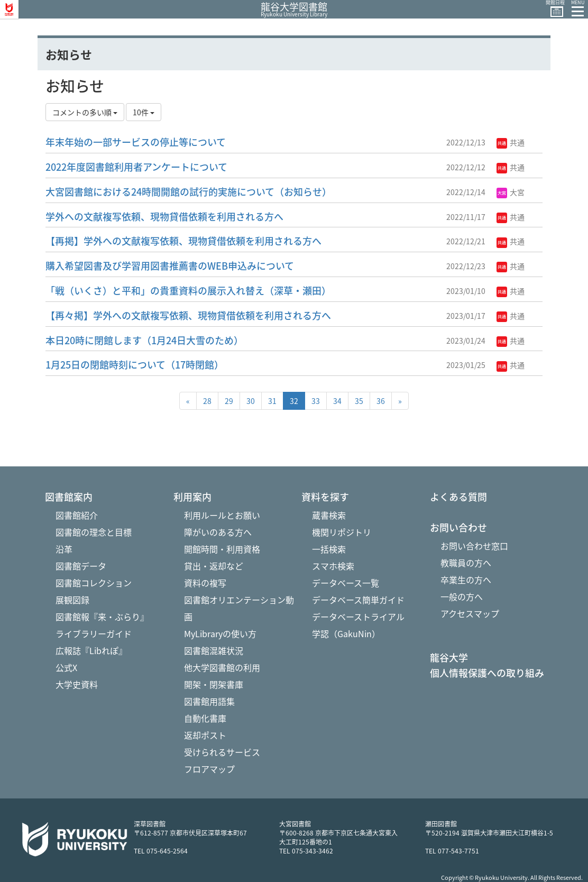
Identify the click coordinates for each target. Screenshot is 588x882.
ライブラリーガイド (94, 633)
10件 (144, 112)
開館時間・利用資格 (222, 549)
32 (294, 401)
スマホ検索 (333, 566)
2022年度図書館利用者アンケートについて (136, 167)
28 (207, 401)
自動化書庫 (205, 718)
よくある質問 (458, 497)
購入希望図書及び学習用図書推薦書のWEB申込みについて (170, 266)
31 (272, 401)
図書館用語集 (209, 701)
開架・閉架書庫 (214, 684)
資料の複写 (205, 583)
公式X (66, 667)
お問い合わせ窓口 (474, 546)
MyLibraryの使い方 (220, 633)
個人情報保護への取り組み (487, 673)
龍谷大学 (449, 658)
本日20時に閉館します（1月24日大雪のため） (144, 340)
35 (359, 401)
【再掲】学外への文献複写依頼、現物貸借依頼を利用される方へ (183, 241)
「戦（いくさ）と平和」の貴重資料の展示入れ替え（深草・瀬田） (188, 291)
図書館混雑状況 (214, 650)
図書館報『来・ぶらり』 (102, 617)
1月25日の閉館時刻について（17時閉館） (135, 365)
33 (316, 401)
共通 (511, 142)
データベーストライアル (358, 617)
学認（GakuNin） (346, 633)
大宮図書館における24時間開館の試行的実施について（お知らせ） (189, 192)
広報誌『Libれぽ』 (91, 650)
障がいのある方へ (218, 532)
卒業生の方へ (466, 580)
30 (251, 401)
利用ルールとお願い (222, 515)
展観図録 (72, 600)
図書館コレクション (94, 583)
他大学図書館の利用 (222, 667)
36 (381, 401)
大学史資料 (77, 684)
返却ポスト (205, 735)
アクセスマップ (470, 613)
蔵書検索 (329, 515)
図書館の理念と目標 (94, 532)
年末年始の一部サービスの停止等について (136, 142)
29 (229, 401)
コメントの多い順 (85, 112)
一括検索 (329, 549)
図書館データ (81, 566)
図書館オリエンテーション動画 (239, 608)
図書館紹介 (77, 515)
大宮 (511, 192)
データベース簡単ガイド (358, 600)
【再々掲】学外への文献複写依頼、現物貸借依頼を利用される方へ (188, 315)
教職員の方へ (466, 563)
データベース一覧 (346, 583)
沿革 (64, 549)
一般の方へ (462, 596)
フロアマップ (209, 769)
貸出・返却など (214, 566)
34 (337, 401)
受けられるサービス (222, 752)
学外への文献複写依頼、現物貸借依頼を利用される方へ (164, 217)
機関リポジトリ (342, 532)
